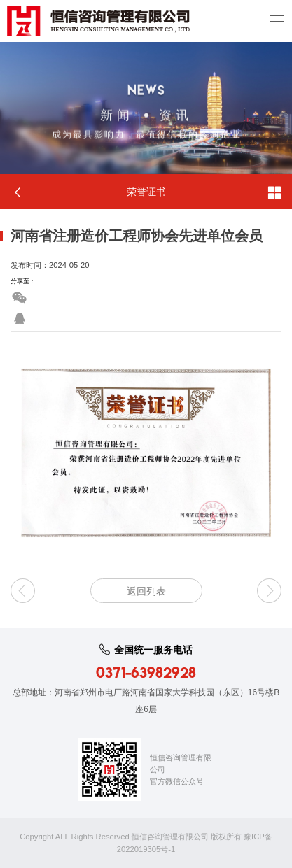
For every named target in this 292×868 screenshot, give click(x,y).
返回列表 (146, 591)
